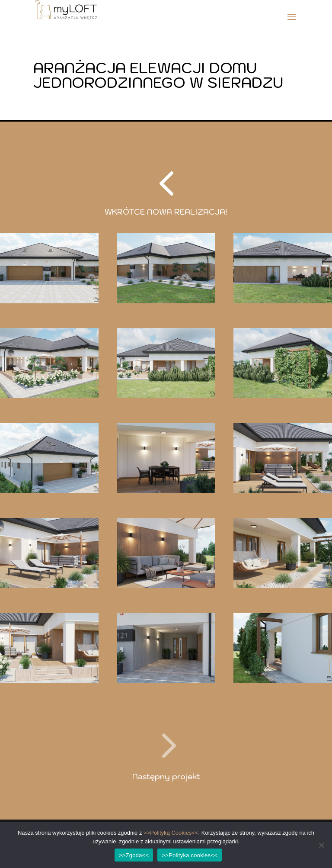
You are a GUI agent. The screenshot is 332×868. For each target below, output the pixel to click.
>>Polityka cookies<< (190, 855)
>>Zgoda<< (134, 855)
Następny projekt (166, 776)
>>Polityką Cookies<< (171, 833)
